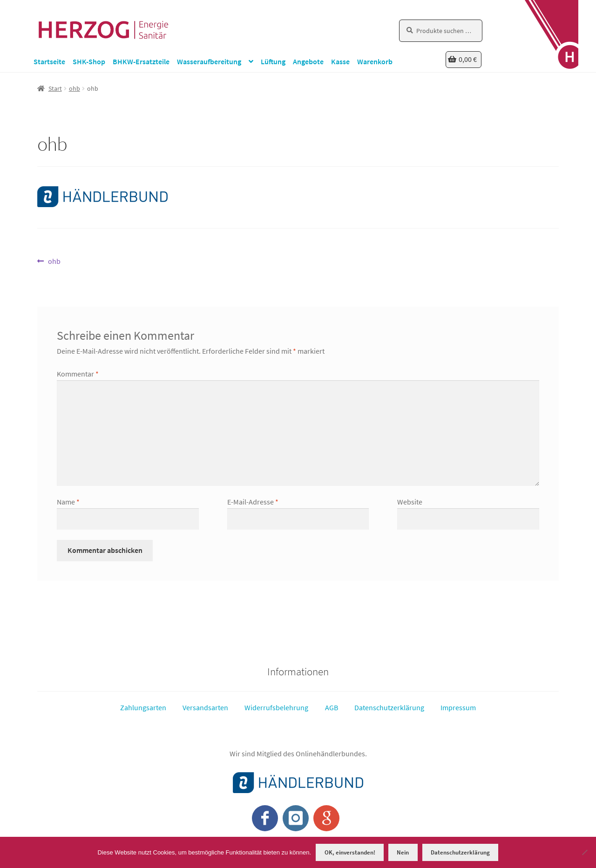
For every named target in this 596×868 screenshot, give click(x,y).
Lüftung (273, 61)
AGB (332, 707)
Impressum (458, 707)
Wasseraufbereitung (209, 61)
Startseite (49, 61)
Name (68, 502)
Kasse (340, 61)
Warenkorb (375, 61)
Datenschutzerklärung (389, 707)
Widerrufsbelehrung (276, 707)
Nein (403, 852)
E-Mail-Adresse (253, 502)
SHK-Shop (89, 61)
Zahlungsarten (143, 707)
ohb (74, 88)
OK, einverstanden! (350, 852)
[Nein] (584, 852)
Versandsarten (205, 707)
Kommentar (78, 374)
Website (410, 502)
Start (55, 88)
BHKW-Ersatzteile (141, 61)
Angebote (308, 61)
